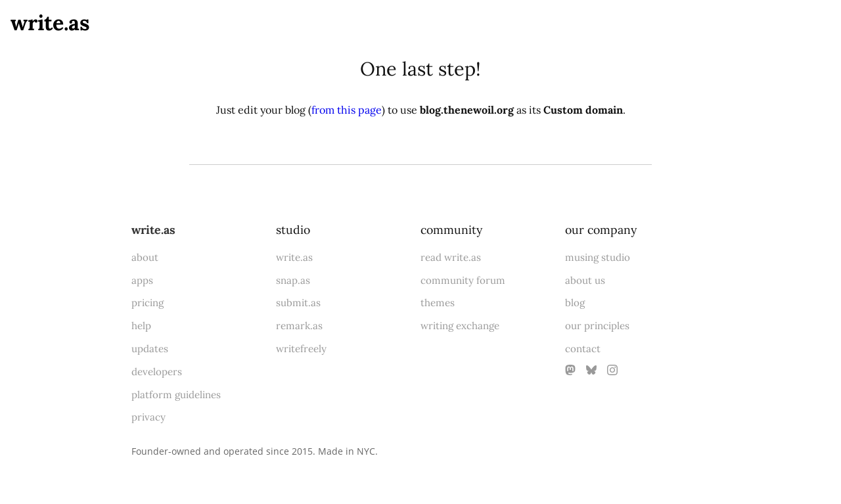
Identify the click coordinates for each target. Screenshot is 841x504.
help (141, 326)
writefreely (301, 349)
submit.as (298, 303)
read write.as (451, 257)
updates (150, 349)
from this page (347, 110)
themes (438, 303)
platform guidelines (176, 395)
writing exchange (460, 326)
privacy (148, 417)
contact (583, 349)
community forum (463, 280)
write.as (50, 23)
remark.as (299, 326)
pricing (148, 303)
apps (142, 280)
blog (575, 303)
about (145, 257)
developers (157, 372)
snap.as (293, 280)
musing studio (598, 257)
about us (585, 280)
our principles (597, 326)
